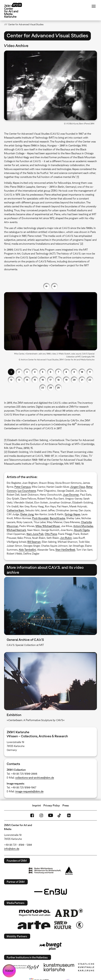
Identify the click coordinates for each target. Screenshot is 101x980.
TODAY (9, 971)
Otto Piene (51, 534)
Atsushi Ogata (82, 530)
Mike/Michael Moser (48, 526)
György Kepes (72, 514)
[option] (51, 328)
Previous (47, 286)
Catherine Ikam (15, 510)
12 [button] (11, 380)
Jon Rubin (66, 538)
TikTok (60, 815)
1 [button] (11, 372)
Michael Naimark (16, 530)
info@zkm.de (12, 849)
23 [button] (43, 388)
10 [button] (82, 372)
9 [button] (74, 372)
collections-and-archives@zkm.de (35, 778)
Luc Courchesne (27, 491)
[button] (51, 85)
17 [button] (51, 380)
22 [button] (90, 380)
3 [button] (27, 372)
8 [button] (66, 372)
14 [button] (27, 380)
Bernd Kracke (57, 518)
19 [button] (66, 380)
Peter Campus (23, 487)
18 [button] (58, 380)
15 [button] (35, 380)
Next (54, 286)
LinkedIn (69, 815)
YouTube (51, 815)
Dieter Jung (27, 514)
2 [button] (19, 372)
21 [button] (82, 380)
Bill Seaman (34, 542)
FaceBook (32, 815)
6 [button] (51, 372)
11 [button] (90, 372)
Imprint (37, 805)
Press (66, 805)
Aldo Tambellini (27, 550)
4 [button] (35, 372)
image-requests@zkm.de (29, 791)
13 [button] (19, 380)
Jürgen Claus (78, 487)
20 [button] (74, 380)
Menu (94, 6)
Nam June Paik (35, 534)
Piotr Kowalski (40, 518)
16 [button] (43, 380)
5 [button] (43, 372)
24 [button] (51, 388)
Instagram (41, 815)
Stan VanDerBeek (65, 550)
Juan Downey (71, 495)
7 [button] (58, 372)
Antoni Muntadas (83, 526)
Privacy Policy (52, 805)
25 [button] (58, 388)
